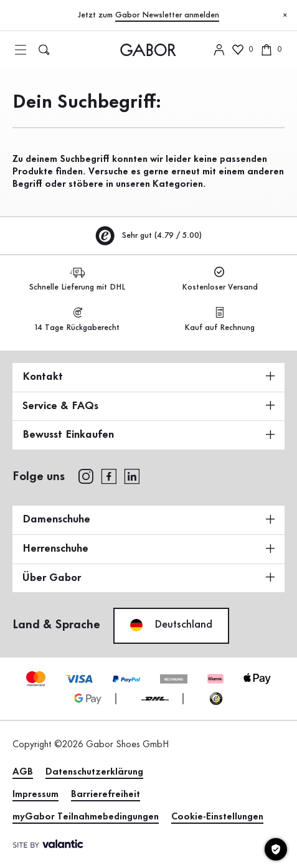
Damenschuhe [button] (148, 519)
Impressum (35, 795)
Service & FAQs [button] (148, 406)
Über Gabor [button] (148, 578)
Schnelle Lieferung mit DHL (77, 279)
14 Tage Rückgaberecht (77, 320)
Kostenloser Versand (220, 279)
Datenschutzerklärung (94, 772)
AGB (23, 772)
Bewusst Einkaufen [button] (148, 435)
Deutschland (171, 625)
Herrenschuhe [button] (148, 549)
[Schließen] (285, 16)
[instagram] (86, 476)
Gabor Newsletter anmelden (167, 15)
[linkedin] (132, 476)
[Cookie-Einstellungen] (276, 849)
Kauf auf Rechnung (219, 320)
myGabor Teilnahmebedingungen (86, 817)
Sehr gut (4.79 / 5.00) (149, 235)
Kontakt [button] (148, 377)
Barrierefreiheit (106, 795)
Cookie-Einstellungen (217, 817)
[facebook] (109, 476)
